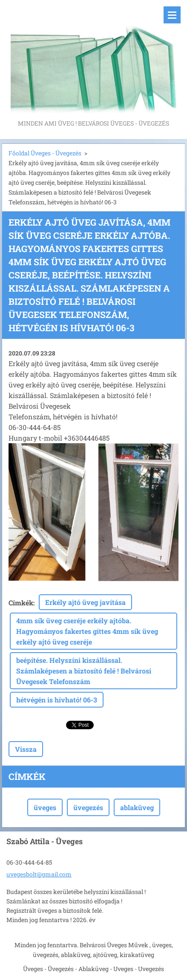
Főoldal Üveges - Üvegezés (45, 153)
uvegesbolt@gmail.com (39, 874)
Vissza (26, 749)
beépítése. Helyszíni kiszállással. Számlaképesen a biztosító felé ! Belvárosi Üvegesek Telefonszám (84, 671)
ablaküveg (137, 807)
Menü (172, 15)
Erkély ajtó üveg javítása (85, 602)
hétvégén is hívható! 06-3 (57, 700)
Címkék (21, 603)
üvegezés (88, 807)
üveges (45, 807)
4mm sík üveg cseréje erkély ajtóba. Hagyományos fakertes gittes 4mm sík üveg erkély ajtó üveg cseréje (87, 631)
